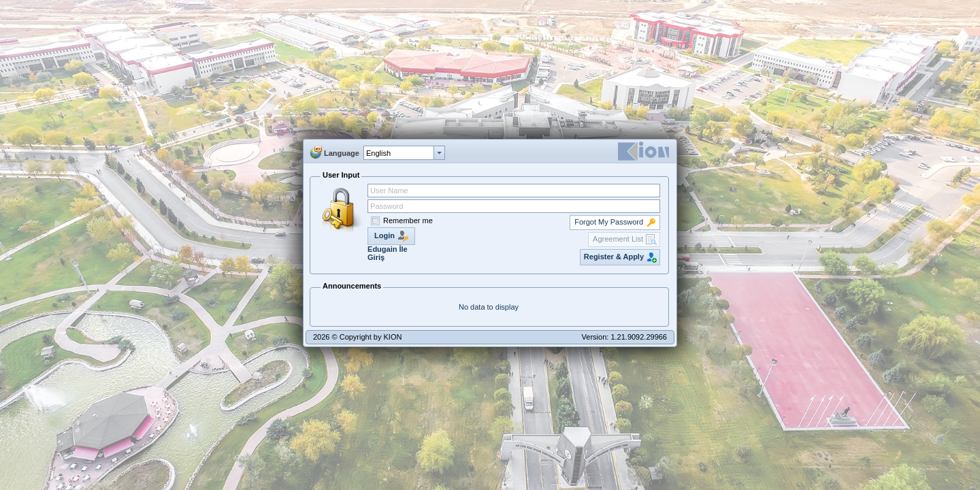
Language (342, 153)
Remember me (408, 220)
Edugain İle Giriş (388, 253)
